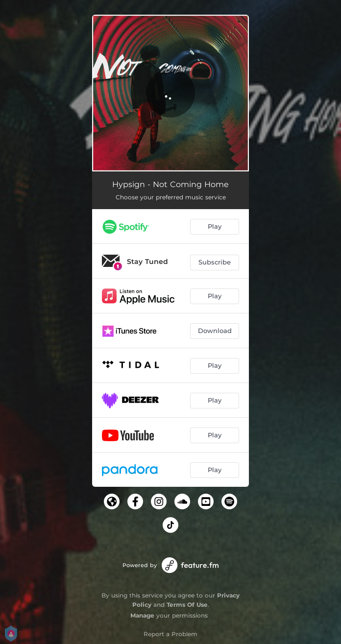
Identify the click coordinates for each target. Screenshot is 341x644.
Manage (142, 615)
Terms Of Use (187, 605)
